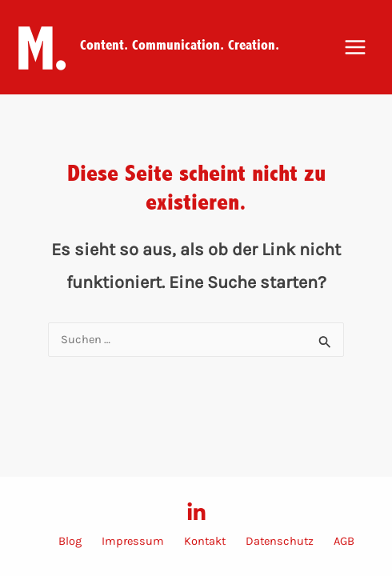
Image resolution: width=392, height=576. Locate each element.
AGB (344, 541)
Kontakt (205, 541)
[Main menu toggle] (355, 47)
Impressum (133, 541)
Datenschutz (280, 541)
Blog (70, 541)
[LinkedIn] (196, 512)
